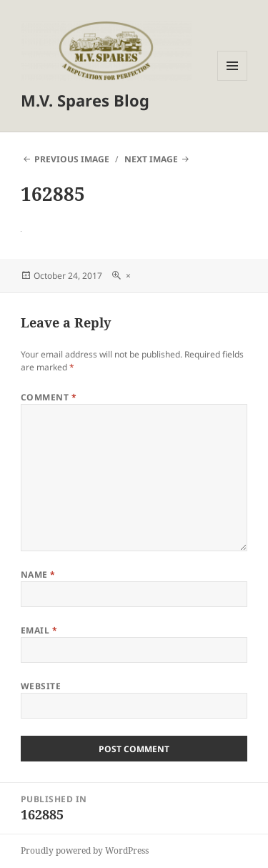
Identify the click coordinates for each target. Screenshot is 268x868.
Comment (49, 397)
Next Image (151, 159)
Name (38, 574)
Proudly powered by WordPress (85, 850)
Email (39, 630)
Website (41, 686)
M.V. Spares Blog (85, 100)
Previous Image (72, 159)
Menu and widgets (233, 80)
